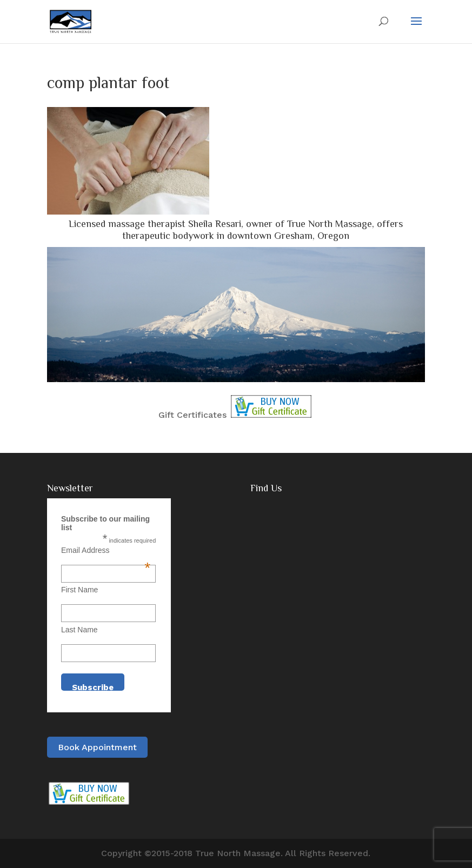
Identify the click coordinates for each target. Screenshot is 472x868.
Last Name (79, 630)
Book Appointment (97, 747)
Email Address (106, 550)
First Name (79, 590)
